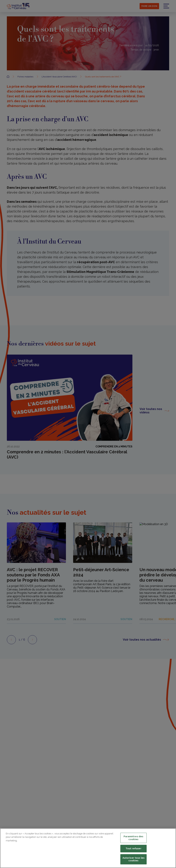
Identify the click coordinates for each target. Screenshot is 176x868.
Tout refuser (133, 848)
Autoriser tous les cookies (133, 859)
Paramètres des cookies (133, 838)
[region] (88, 848)
